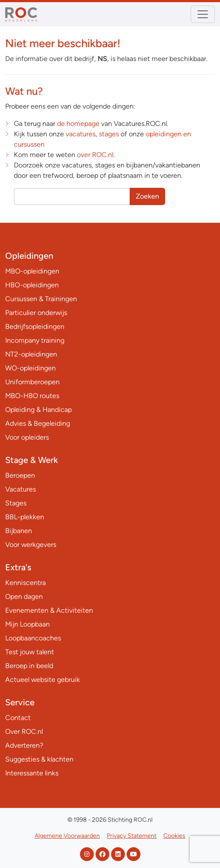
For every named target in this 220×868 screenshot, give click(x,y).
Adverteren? (24, 745)
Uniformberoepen (32, 382)
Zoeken (147, 196)
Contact (18, 718)
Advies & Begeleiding (38, 423)
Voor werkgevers (31, 545)
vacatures (81, 134)
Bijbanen (19, 531)
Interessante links (32, 773)
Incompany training (35, 340)
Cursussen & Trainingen (41, 299)
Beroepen (20, 475)
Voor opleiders (27, 437)
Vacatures (21, 489)
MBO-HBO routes (32, 396)
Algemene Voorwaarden (67, 836)
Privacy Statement (132, 836)
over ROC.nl (95, 155)
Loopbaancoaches (33, 638)
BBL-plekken (25, 517)
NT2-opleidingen (31, 354)
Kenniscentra (26, 583)
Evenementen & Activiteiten (49, 610)
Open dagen (24, 596)
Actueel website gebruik (43, 680)
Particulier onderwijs (36, 313)
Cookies (174, 836)
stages (109, 134)
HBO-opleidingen (32, 285)
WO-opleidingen (30, 368)
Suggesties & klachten (39, 759)
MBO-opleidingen (32, 271)
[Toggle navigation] (203, 14)
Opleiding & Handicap (38, 410)
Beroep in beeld (29, 666)
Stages (16, 503)
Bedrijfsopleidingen (35, 326)
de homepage (78, 124)
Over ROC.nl (24, 731)
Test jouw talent (30, 652)
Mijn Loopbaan (27, 624)
